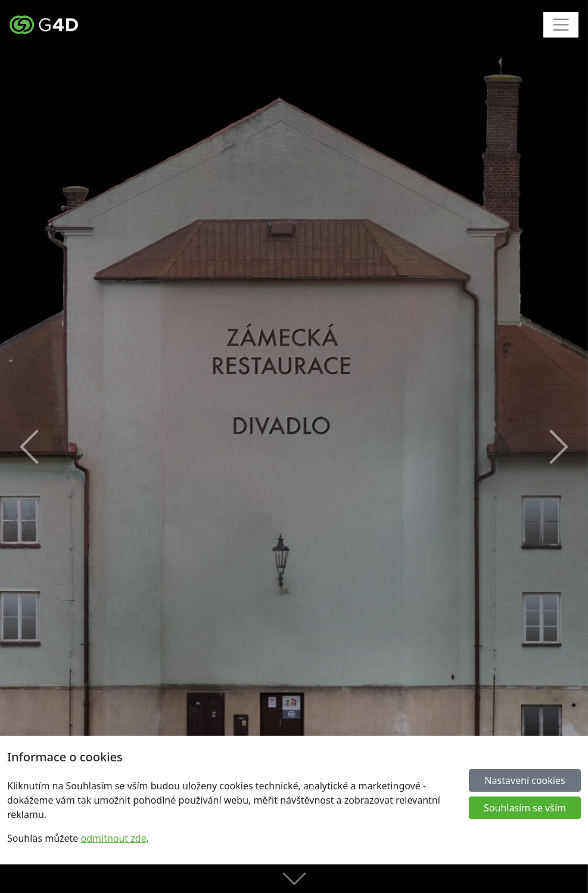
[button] (29, 446)
